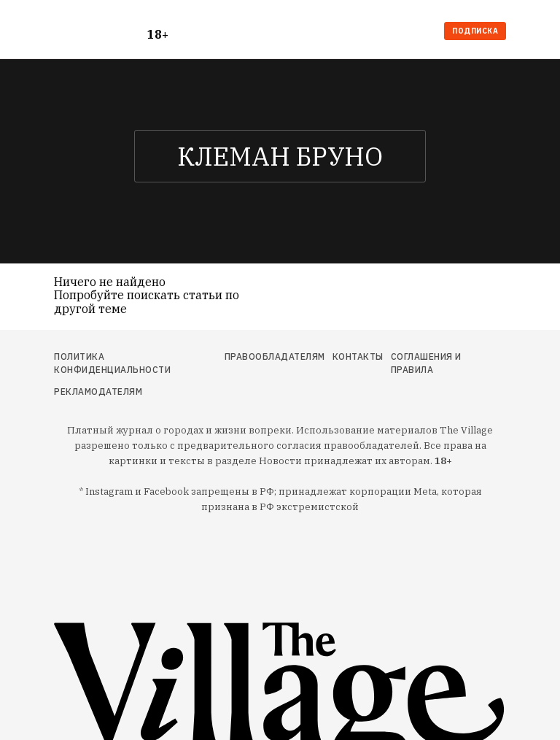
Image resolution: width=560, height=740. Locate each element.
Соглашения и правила (426, 363)
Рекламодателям (98, 392)
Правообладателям (275, 356)
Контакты (358, 356)
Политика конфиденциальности (112, 363)
